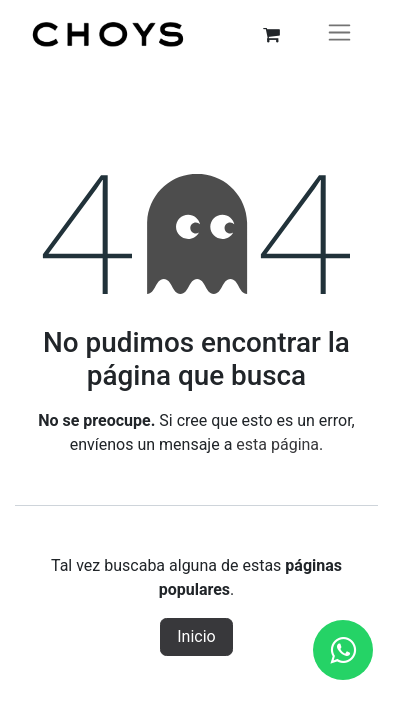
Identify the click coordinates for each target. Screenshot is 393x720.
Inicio (196, 636)
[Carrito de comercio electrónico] (271, 35)
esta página (277, 444)
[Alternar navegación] (339, 35)
